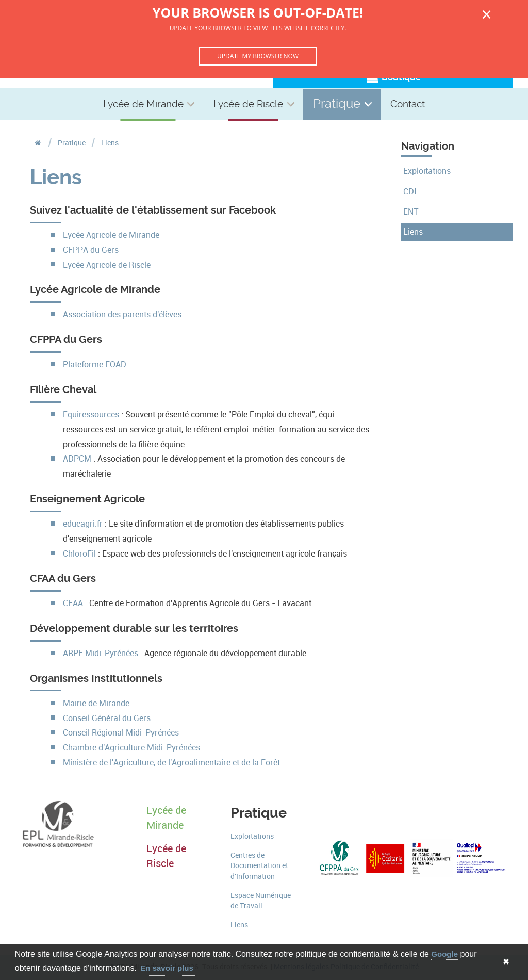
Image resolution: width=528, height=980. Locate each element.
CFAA (73, 603)
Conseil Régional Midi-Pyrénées (121, 733)
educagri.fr (83, 524)
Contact (403, 102)
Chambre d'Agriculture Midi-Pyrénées (131, 748)
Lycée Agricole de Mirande (111, 235)
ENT (411, 212)
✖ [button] (506, 962)
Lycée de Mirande (148, 102)
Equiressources (91, 414)
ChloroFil (79, 554)
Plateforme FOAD (95, 364)
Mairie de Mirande (96, 703)
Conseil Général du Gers (107, 718)
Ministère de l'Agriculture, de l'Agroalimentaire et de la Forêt (172, 763)
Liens (413, 232)
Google (444, 954)
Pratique (337, 102)
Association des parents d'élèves (122, 314)
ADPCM (77, 459)
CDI (410, 192)
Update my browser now (258, 56)
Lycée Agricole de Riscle (107, 265)
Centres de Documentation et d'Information (259, 866)
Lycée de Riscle (253, 102)
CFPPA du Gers (91, 250)
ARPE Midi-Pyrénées (101, 653)
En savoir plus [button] (167, 968)
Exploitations (427, 171)
